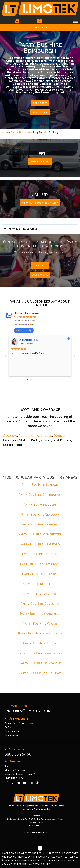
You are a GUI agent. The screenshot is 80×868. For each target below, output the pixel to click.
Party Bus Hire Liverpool (40, 564)
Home (5, 132)
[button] (40, 228)
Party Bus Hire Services (23, 229)
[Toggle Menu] (75, 21)
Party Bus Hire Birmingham (40, 494)
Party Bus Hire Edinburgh (40, 554)
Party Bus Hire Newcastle (40, 663)
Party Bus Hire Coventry (40, 603)
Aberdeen (45, 435)
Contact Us (12, 731)
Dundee (60, 435)
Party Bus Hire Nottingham (40, 633)
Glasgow (10, 435)
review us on (24, 330)
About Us (11, 766)
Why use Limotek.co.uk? (20, 774)
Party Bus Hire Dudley (40, 643)
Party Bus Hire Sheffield (40, 524)
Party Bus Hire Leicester (40, 584)
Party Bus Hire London (40, 484)
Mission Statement (17, 770)
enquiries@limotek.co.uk (27, 710)
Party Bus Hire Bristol (40, 574)
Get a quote (12, 735)
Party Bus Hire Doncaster (40, 653)
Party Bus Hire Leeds (40, 504)
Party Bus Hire (21, 132)
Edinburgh (27, 435)
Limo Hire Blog (14, 778)
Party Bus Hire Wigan (40, 623)
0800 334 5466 (18, 754)
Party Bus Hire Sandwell (40, 613)
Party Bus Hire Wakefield (40, 594)
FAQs (8, 727)
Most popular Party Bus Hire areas (40, 477)
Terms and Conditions (19, 723)
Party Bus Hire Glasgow (40, 514)
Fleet (40, 153)
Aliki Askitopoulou (29, 340)
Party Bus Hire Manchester (40, 534)
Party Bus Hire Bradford (40, 544)
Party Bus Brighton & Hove (40, 673)
